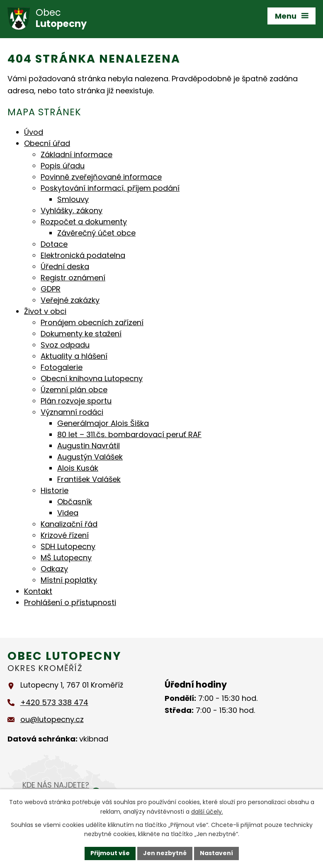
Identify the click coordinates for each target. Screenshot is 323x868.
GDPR (51, 289)
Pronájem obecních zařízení (92, 322)
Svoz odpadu (65, 345)
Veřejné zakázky (70, 300)
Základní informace (76, 154)
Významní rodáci (72, 412)
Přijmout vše (110, 853)
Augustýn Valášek (90, 457)
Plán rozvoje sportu (76, 401)
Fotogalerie (62, 367)
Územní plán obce (74, 390)
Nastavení (216, 853)
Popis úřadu (63, 166)
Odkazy (54, 569)
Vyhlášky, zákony (72, 210)
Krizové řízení (65, 535)
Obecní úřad (47, 143)
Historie (55, 490)
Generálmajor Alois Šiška (103, 423)
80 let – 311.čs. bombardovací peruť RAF (129, 434)
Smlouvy (73, 199)
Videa (68, 513)
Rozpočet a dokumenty (84, 222)
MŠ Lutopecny (66, 558)
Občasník (75, 502)
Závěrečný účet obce (96, 233)
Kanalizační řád (69, 524)
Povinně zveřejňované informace (101, 177)
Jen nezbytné (165, 853)
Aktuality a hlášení (74, 356)
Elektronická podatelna (83, 255)
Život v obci (45, 311)
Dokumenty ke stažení (81, 334)
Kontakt (38, 591)
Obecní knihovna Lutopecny (92, 378)
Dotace (54, 244)
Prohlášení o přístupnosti (70, 602)
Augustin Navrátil (89, 446)
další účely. (207, 812)
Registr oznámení (73, 278)
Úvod (34, 132)
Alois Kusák (78, 468)
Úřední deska (65, 266)
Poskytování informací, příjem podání (110, 188)
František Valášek (89, 479)
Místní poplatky (69, 580)
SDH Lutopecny (68, 546)
